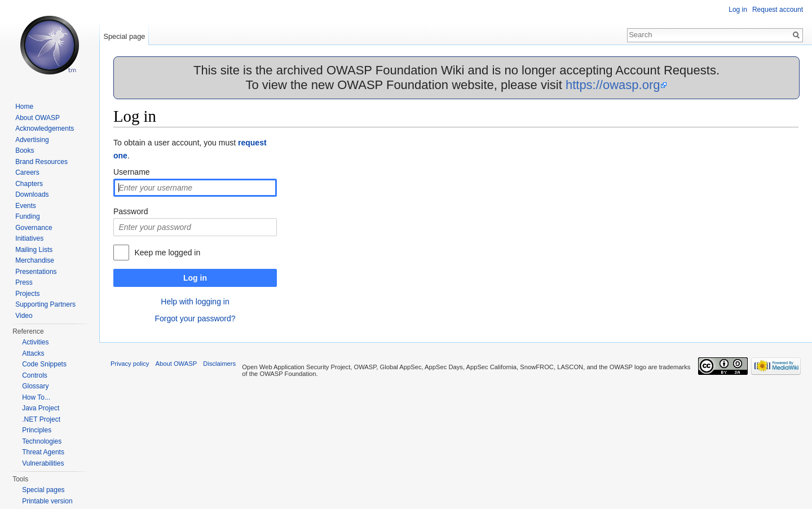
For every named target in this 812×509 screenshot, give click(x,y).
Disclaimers (219, 364)
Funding (27, 216)
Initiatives (29, 238)
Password (131, 211)
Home (24, 107)
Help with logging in (195, 302)
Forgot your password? (195, 318)
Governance (34, 228)
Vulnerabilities (43, 463)
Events (26, 206)
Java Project (41, 408)
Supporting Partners (45, 304)
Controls (35, 375)
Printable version (47, 501)
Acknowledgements (45, 129)
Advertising (32, 140)
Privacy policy (130, 364)
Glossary (35, 386)
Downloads (32, 194)
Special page (124, 36)
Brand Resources (41, 162)
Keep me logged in (167, 253)
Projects (27, 294)
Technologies (42, 441)
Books (25, 151)
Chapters (29, 184)
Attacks (33, 353)
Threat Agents (43, 452)
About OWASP (37, 118)
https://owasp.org (613, 85)
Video (24, 316)
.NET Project (41, 419)
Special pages (43, 490)
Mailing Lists (34, 250)
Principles (37, 430)
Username (132, 172)
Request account (778, 10)
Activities (35, 342)
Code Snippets (44, 364)
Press (24, 282)
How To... (36, 397)
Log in (195, 278)
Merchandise (35, 260)
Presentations (36, 272)
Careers (27, 172)
